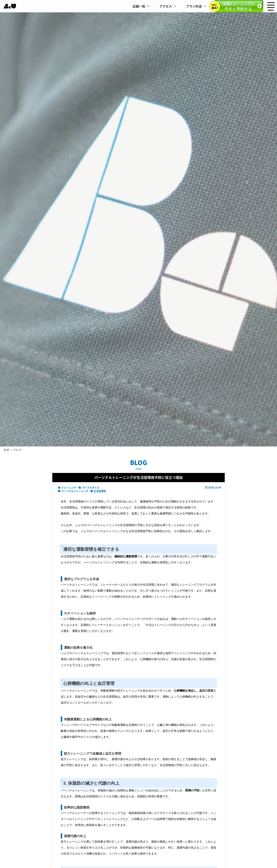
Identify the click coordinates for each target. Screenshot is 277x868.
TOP (6, 450)
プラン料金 (196, 6)
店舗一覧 (141, 6)
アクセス (168, 6)
